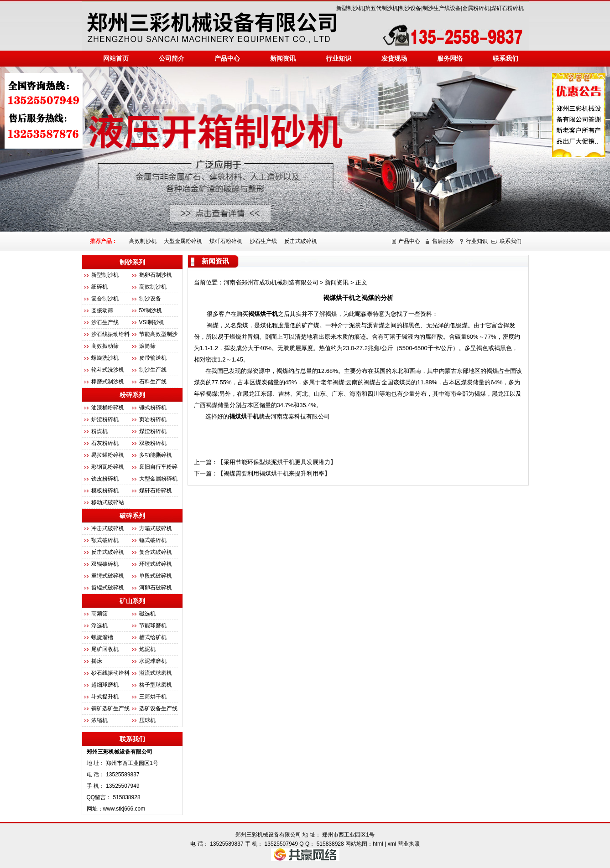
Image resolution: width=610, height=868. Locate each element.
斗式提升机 (105, 697)
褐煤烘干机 (263, 314)
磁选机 (147, 614)
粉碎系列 (132, 395)
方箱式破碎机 (156, 528)
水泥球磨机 (153, 661)
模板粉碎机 (105, 491)
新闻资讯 (283, 58)
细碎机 (99, 287)
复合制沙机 (105, 299)
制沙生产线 (153, 370)
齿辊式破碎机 (108, 588)
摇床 (97, 661)
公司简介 (172, 58)
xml (392, 844)
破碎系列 (132, 516)
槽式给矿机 (153, 637)
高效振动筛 (105, 346)
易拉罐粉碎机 (108, 455)
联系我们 (506, 58)
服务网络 (450, 58)
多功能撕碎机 (156, 455)
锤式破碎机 (153, 540)
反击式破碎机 (301, 241)
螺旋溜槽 (102, 637)
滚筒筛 (147, 346)
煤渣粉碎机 (153, 431)
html (378, 844)
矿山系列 (132, 601)
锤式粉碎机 (153, 408)
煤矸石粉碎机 (226, 241)
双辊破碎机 (105, 564)
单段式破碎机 (156, 576)
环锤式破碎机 (156, 564)
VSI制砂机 (152, 322)
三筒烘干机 (153, 697)
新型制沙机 (105, 275)
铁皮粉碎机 (105, 479)
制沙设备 (150, 299)
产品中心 (409, 241)
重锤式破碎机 (108, 576)
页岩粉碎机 (153, 419)
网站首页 (116, 58)
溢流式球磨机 (156, 673)
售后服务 (443, 241)
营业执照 (409, 844)
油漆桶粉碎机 (108, 408)
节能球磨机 (153, 625)
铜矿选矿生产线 (110, 708)
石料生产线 (153, 382)
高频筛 (99, 614)
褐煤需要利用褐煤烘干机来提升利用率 (274, 473)
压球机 (147, 720)
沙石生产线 (263, 241)
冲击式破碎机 (108, 528)
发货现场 (394, 58)
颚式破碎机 (105, 540)
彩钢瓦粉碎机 (108, 467)
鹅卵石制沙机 (156, 275)
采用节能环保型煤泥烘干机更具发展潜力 (277, 462)
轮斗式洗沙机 (108, 370)
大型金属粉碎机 (183, 241)
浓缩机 (99, 720)
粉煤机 (99, 431)
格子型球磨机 (156, 685)
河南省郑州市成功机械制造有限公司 (271, 282)
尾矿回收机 (105, 649)
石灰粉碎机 (105, 443)
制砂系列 (132, 262)
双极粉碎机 (153, 443)
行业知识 (339, 58)
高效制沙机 (143, 241)
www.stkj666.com (124, 809)
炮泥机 (147, 649)
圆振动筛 (102, 310)
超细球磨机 (105, 685)
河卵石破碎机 (156, 588)
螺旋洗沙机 (105, 358)
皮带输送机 (153, 358)
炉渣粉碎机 (105, 419)
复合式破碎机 (156, 552)
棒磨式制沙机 (108, 382)
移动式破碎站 (108, 502)
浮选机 (99, 625)
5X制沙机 (151, 310)
